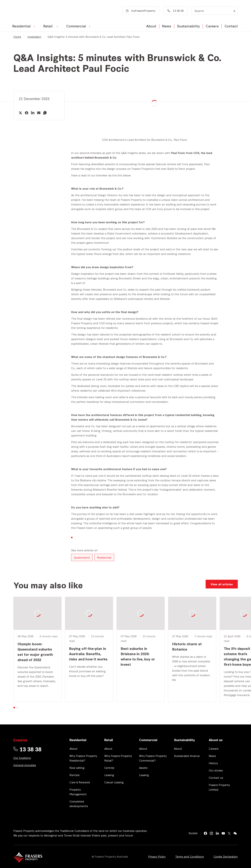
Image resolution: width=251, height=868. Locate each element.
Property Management (78, 792)
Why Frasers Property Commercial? (153, 758)
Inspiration (34, 37)
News (167, 26)
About (151, 26)
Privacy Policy (157, 856)
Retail (109, 740)
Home (17, 37)
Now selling (77, 768)
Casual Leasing (114, 782)
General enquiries (25, 765)
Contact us (216, 777)
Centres (109, 768)
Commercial (148, 740)
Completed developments (79, 804)
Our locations (22, 758)
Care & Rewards (80, 782)
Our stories (216, 770)
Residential (104, 557)
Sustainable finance (187, 756)
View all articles (222, 584)
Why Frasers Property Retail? (118, 758)
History (213, 763)
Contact (231, 26)
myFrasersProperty (141, 10)
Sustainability (188, 26)
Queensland (82, 557)
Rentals (75, 775)
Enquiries (20, 740)
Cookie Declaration (226, 856)
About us (216, 740)
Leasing (109, 775)
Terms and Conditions (190, 856)
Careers (212, 26)
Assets (143, 768)
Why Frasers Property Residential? (83, 758)
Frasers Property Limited (219, 787)
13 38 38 (176, 10)
